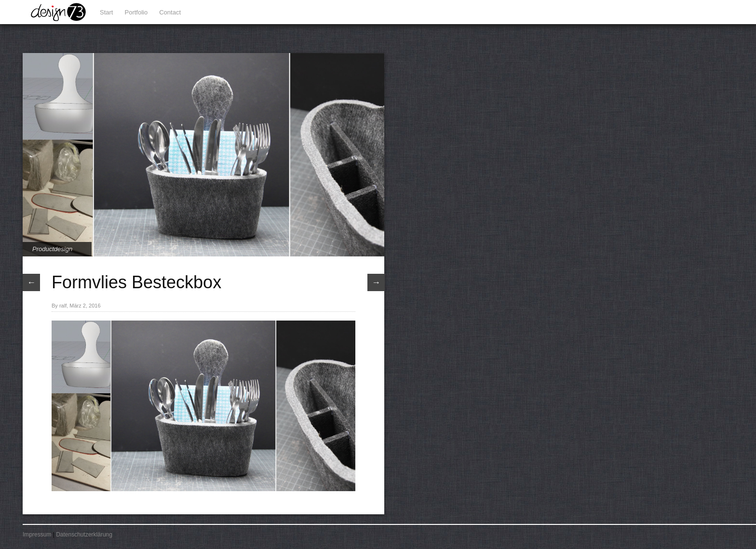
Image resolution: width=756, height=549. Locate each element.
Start (106, 12)
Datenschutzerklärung (84, 535)
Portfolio (136, 12)
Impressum (37, 535)
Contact (170, 12)
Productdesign (52, 249)
